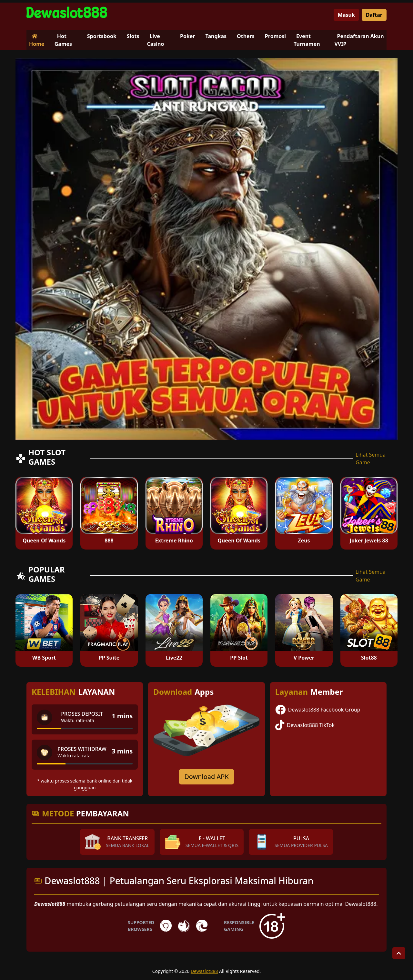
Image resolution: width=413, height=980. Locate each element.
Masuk (346, 15)
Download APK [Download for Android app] (206, 777)
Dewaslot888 (204, 971)
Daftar (374, 15)
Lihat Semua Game (371, 459)
